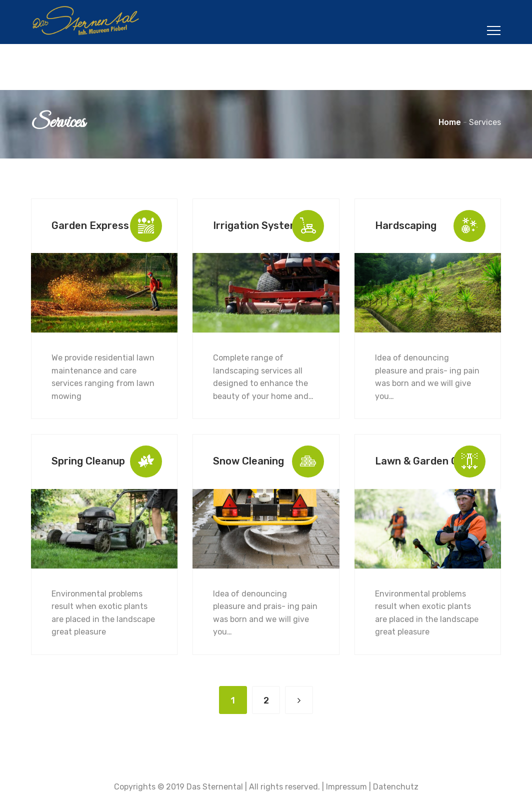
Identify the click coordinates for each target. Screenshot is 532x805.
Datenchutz (396, 787)
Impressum (346, 787)
